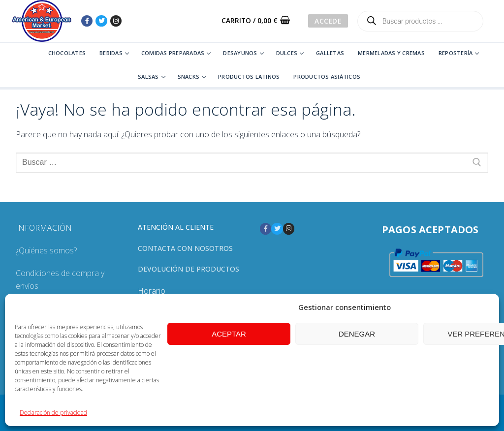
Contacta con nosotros (185, 248)
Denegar (357, 334)
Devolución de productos (189, 269)
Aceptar (229, 334)
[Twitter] (101, 21)
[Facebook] (87, 21)
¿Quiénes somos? (46, 250)
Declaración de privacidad (53, 413)
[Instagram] (116, 21)
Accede (328, 21)
